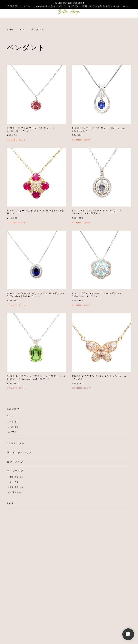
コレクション (17, 489)
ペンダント (16, 429)
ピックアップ (15, 463)
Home (10, 30)
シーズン (15, 483)
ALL (22, 30)
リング (13, 424)
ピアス (13, 434)
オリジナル (16, 494)
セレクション (17, 478)
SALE (10, 505)
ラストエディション (19, 454)
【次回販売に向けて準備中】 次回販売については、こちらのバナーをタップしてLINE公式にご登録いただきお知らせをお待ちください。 (69, 5)
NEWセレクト (16, 445)
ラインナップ (15, 472)
